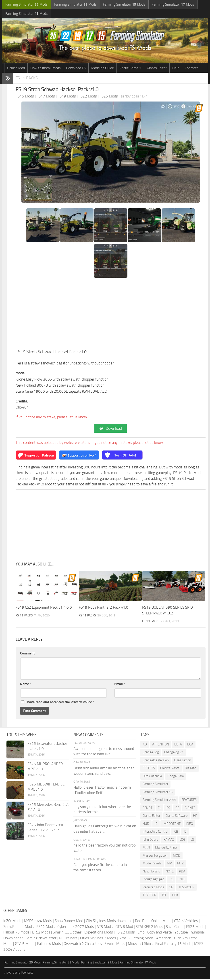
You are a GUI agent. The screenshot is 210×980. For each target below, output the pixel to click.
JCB (176, 832)
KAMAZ (169, 840)
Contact (28, 973)
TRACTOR (149, 896)
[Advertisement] (111, 315)
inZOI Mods (12, 921)
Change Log (151, 753)
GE (177, 809)
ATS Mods (105, 927)
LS (192, 840)
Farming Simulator (155, 785)
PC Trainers (68, 939)
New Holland (151, 872)
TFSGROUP (186, 888)
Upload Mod (16, 69)
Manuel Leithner (166, 848)
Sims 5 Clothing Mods (136, 939)
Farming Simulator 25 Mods (23, 963)
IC (156, 824)
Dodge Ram (176, 777)
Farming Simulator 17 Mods (138, 963)
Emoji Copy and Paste (155, 933)
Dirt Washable (152, 777)
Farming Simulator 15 (158, 793)
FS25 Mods (195, 927)
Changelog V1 (174, 753)
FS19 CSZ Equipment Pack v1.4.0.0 (44, 608)
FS (168, 809)
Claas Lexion (183, 761)
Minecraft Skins (140, 944)
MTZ (180, 864)
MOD (177, 856)
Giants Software (177, 816)
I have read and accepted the (58, 703)
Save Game (175, 927)
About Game (129, 69)
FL (159, 809)
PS (171, 880)
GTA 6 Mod (124, 927)
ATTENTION (161, 745)
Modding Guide (103, 69)
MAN (146, 848)
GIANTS (190, 809)
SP (171, 888)
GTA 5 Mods (25, 944)
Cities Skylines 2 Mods (98, 939)
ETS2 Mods (41, 933)
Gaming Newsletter (41, 939)
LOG (182, 840)
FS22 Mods (46, 927)
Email (120, 685)
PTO (182, 880)
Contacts (191, 69)
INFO (189, 824)
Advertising (12, 973)
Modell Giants (152, 864)
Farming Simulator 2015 (159, 800)
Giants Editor (157, 69)
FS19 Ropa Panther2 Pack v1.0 (104, 608)
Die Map (191, 769)
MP (169, 864)
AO (145, 745)
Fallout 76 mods (16, 933)
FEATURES (189, 800)
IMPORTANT (172, 824)
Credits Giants (170, 769)
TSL (164, 896)
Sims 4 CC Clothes (67, 933)
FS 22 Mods (125, 933)
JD (185, 832)
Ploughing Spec (153, 880)
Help (176, 69)
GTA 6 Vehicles (186, 921)
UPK (175, 896)
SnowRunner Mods (19, 927)
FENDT (148, 809)
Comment (27, 654)
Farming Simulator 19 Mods (99, 963)
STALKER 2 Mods (149, 927)
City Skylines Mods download (109, 921)
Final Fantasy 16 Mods (173, 944)
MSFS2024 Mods (38, 921)
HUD (146, 824)
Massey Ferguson (155, 856)
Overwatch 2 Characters (83, 944)
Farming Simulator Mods (26, 5)
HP (195, 816)
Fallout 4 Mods (49, 944)
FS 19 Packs (27, 79)
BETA (178, 745)
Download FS (76, 69)
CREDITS (149, 769)
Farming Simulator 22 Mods (61, 963)
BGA (190, 745)
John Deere (150, 840)
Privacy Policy (81, 703)
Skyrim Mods (115, 944)
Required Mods (153, 888)
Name (26, 685)
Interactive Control (155, 832)
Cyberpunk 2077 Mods (76, 927)
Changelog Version (156, 761)
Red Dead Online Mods (153, 921)
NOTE (170, 872)
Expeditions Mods (99, 933)
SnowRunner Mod (69, 921)
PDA (182, 872)
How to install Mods (45, 69)
